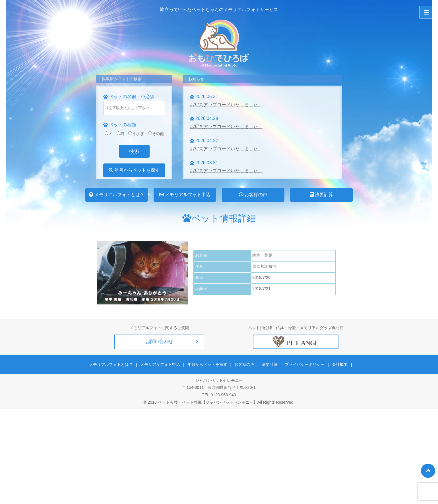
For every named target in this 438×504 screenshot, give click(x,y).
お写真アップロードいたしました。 (226, 105)
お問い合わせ (159, 342)
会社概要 (338, 364)
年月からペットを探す (134, 170)
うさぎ (136, 134)
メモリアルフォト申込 (185, 195)
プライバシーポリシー (304, 364)
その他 (156, 134)
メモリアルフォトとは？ (117, 195)
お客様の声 (253, 195)
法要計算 (321, 195)
